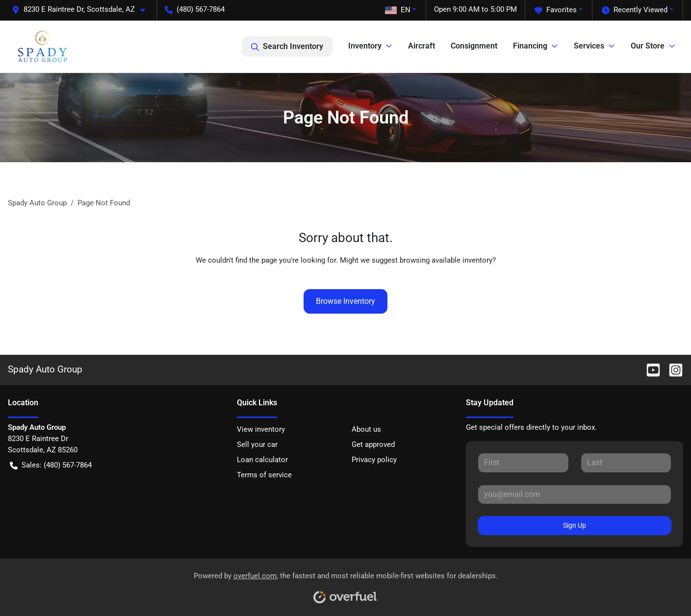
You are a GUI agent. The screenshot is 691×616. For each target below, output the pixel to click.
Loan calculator (262, 460)
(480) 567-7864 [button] (195, 9)
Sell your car (257, 444)
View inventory (261, 429)
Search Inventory (287, 47)
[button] (82, 10)
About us (366, 429)
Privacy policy (374, 460)
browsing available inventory (446, 260)
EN (398, 10)
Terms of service (264, 475)
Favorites (556, 10)
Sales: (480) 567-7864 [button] (51, 465)
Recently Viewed (635, 10)
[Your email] (575, 494)
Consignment (474, 46)
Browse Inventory (345, 301)
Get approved (373, 444)
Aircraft (422, 46)
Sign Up (575, 525)
